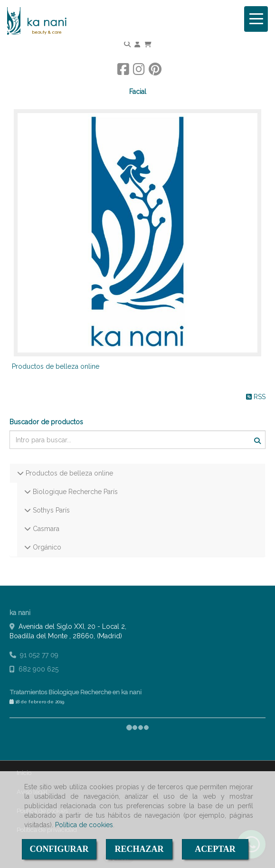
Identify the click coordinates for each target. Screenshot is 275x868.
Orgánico (46, 547)
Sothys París (50, 510)
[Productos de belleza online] (137, 233)
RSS (256, 397)
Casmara (45, 529)
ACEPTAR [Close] (215, 849)
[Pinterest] (155, 72)
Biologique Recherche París (74, 492)
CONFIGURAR (59, 849)
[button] (137, 44)
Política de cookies (84, 825)
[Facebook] (123, 72)
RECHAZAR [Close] (139, 849)
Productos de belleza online (56, 366)
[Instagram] (139, 72)
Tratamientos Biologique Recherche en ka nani (76, 692)
